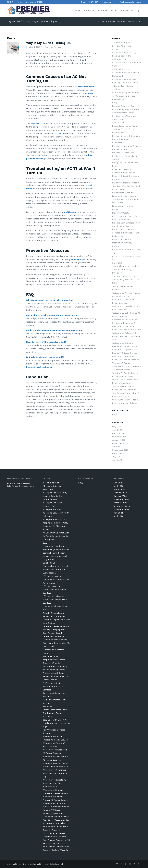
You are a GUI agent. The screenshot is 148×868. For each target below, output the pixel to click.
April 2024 (117, 460)
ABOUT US (117, 49)
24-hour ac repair (121, 43)
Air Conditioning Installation (126, 93)
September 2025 (120, 450)
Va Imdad (57, 47)
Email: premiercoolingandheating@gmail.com (121, 2)
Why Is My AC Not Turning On (48, 43)
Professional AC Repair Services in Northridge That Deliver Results (125, 233)
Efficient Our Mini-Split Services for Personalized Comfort (125, 156)
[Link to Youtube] (117, 864)
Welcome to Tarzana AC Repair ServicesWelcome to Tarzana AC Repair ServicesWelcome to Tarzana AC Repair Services (126, 363)
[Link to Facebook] (121, 864)
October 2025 (119, 447)
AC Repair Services (121, 69)
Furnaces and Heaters (123, 206)
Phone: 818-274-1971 (90, 2)
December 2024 (120, 453)
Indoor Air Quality (121, 213)
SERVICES (117, 263)
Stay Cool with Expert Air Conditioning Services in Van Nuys (126, 279)
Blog (46, 47)
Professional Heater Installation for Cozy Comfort (122, 243)
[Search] (138, 11)
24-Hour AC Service (122, 46)
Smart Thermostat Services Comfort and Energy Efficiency (126, 269)
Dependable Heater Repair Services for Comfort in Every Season (125, 129)
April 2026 (117, 430)
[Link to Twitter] (134, 864)
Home (115, 209)
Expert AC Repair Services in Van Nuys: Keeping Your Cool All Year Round (126, 186)
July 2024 (117, 457)
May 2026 (117, 427)
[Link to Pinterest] (139, 864)
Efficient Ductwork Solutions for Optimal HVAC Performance (126, 139)
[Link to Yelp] (126, 864)
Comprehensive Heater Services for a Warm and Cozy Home (124, 116)
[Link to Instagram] (130, 864)
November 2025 (120, 443)
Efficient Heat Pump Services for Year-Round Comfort (54, 590)
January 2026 (119, 440)
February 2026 (119, 437)
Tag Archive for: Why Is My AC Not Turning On (33, 21)
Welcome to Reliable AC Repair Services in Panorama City (126, 336)
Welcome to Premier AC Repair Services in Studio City (55, 773)
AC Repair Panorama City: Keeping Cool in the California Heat (125, 56)
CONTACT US (119, 123)
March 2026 (118, 433)
